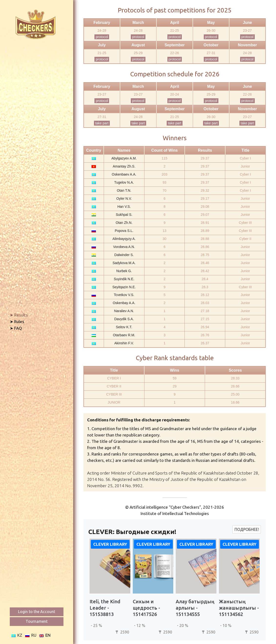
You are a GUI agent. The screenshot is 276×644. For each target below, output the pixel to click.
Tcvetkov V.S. (124, 295)
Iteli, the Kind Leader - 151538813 (105, 608)
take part (102, 123)
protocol (102, 37)
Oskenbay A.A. (124, 303)
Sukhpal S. (124, 215)
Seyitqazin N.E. (124, 287)
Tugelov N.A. (124, 182)
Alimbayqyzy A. (124, 239)
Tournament (37, 621)
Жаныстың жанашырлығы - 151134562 (239, 608)
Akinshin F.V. (124, 343)
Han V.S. (124, 207)
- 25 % (96, 625)
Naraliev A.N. (124, 311)
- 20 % (183, 625)
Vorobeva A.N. (124, 247)
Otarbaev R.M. (124, 335)
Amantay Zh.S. (124, 166)
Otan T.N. (124, 190)
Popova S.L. (124, 231)
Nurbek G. (124, 271)
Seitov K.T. (124, 327)
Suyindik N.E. (124, 279)
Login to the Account (37, 612)
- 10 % (226, 625)
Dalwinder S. (124, 255)
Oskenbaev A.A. (124, 174)
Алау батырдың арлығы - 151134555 (195, 608)
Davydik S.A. (124, 319)
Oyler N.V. (124, 198)
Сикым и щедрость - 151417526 (146, 608)
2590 (122, 632)
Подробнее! (247, 529)
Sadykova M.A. (124, 263)
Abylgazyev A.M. (124, 158)
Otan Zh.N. (124, 223)
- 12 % (140, 625)
